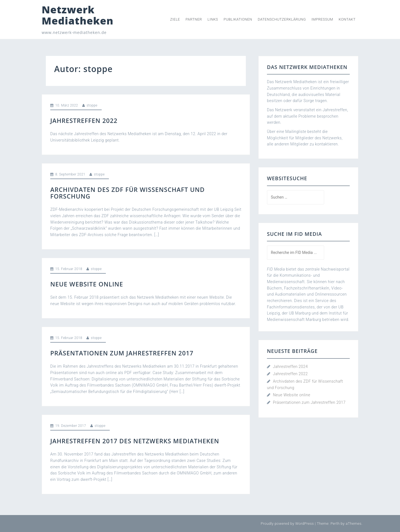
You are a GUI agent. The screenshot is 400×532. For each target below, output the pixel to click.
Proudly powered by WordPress (287, 524)
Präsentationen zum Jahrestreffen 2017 (122, 353)
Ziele (175, 19)
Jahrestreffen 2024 (290, 367)
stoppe (92, 105)
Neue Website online (87, 284)
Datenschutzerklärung (282, 19)
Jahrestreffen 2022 (84, 120)
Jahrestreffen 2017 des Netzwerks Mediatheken (135, 441)
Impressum (322, 19)
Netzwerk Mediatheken (77, 15)
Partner (194, 19)
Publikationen (238, 19)
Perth (335, 524)
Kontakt (347, 19)
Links (213, 19)
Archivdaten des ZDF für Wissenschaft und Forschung (127, 193)
